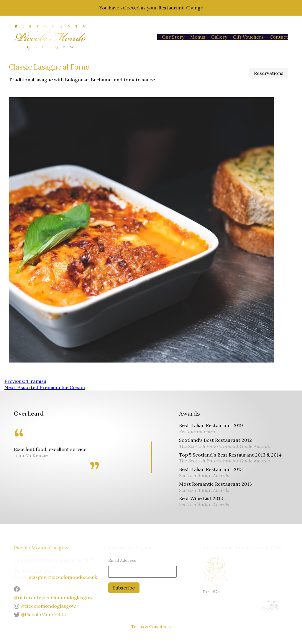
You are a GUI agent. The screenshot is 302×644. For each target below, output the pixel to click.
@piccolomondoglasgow (45, 606)
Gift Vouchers (248, 37)
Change (195, 8)
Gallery (219, 37)
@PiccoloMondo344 (40, 615)
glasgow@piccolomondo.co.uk (63, 577)
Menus (198, 37)
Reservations (269, 73)
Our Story (173, 37)
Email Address (122, 560)
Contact (279, 37)
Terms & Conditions (151, 627)
